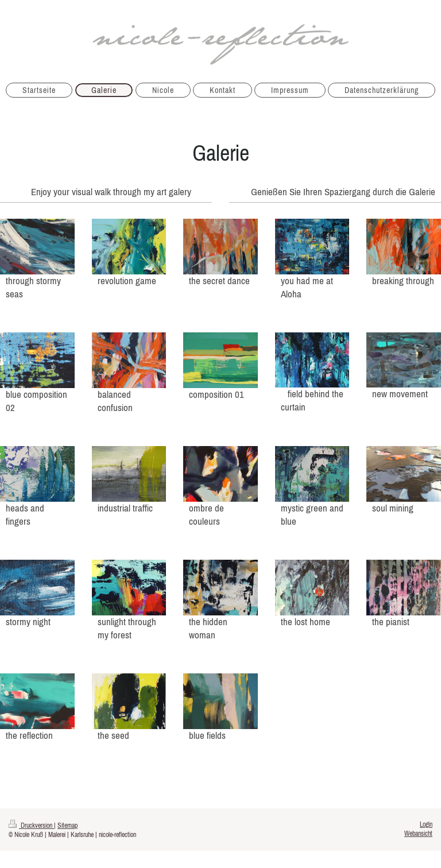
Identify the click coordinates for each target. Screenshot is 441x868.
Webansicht (418, 833)
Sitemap (67, 825)
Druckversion (31, 825)
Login (426, 824)
